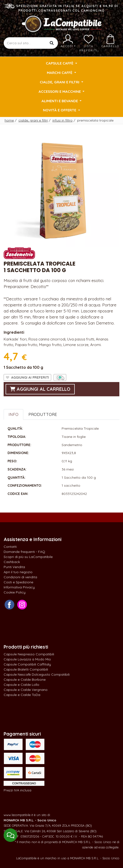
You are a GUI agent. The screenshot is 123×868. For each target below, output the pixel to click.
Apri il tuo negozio (18, 572)
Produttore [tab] (43, 414)
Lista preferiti (88, 43)
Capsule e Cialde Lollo (21, 685)
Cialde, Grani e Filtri (33, 120)
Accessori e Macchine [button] (60, 91)
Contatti (10, 547)
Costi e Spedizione (18, 582)
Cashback (12, 562)
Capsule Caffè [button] (60, 63)
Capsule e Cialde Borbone (25, 680)
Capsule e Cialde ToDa (22, 695)
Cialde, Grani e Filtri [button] (60, 82)
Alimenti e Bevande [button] (60, 101)
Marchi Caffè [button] (60, 73)
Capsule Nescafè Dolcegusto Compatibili (37, 674)
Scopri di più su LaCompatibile (28, 557)
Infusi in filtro (62, 120)
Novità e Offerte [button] (60, 110)
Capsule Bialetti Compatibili (26, 669)
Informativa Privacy (19, 587)
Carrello (110, 41)
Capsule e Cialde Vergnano (26, 690)
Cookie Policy (15, 592)
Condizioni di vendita (20, 577)
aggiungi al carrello (40, 389)
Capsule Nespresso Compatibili (29, 654)
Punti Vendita (14, 567)
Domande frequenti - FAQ (24, 552)
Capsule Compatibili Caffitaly (27, 664)
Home (9, 120)
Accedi (68, 41)
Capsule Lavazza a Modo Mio (27, 659)
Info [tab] (13, 414)
